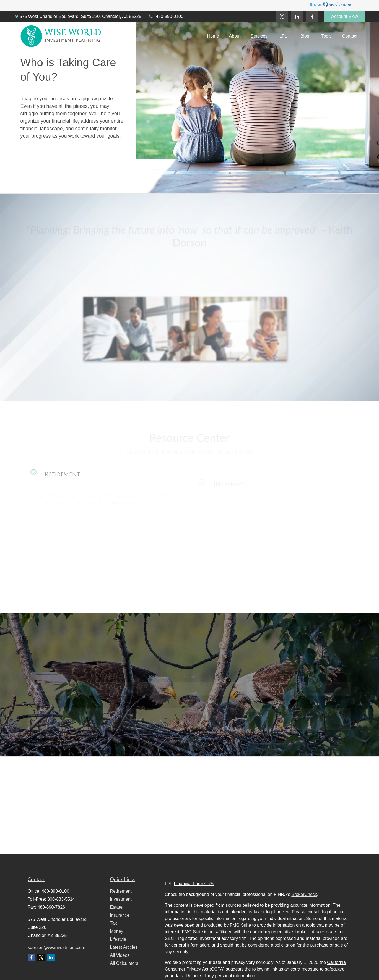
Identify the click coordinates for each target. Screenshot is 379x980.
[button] (213, 36)
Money (117, 931)
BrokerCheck (304, 894)
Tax (114, 923)
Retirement (62, 479)
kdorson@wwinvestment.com (56, 948)
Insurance (120, 915)
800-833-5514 (61, 899)
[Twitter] (282, 17)
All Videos (120, 955)
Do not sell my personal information (220, 976)
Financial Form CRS (194, 884)
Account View (345, 16)
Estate (116, 907)
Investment (121, 899)
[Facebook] (312, 17)
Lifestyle (118, 939)
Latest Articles (124, 947)
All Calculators (124, 963)
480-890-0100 (166, 16)
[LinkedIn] (297, 17)
